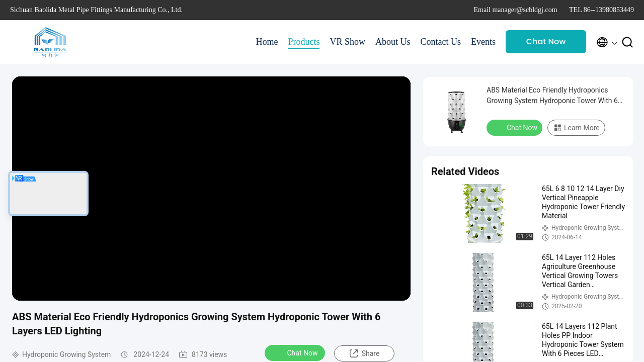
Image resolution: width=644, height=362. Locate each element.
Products (304, 42)
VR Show (347, 42)
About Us (393, 42)
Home (267, 42)
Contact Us (441, 42)
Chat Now (546, 41)
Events (483, 42)
